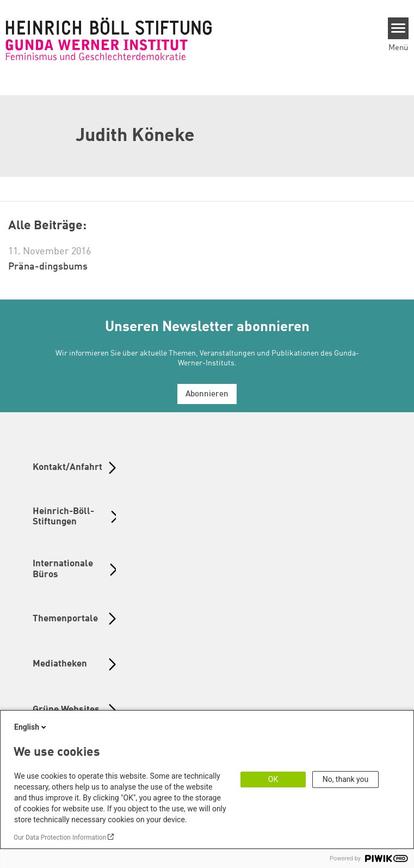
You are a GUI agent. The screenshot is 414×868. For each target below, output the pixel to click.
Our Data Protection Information (60, 838)
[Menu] (398, 28)
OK (273, 779)
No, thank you (346, 779)
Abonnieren (207, 395)
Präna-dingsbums (48, 267)
